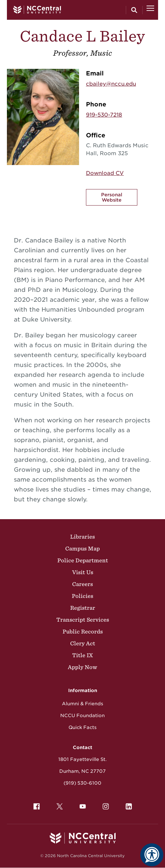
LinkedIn (127, 805)
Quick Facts (82, 727)
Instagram (104, 805)
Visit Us (83, 572)
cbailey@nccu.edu (111, 84)
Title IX (82, 655)
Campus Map (82, 548)
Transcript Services (83, 620)
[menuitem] (37, 806)
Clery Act (83, 643)
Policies (82, 596)
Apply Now (82, 667)
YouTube (81, 805)
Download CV (105, 173)
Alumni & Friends (82, 704)
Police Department (83, 560)
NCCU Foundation (82, 715)
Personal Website (112, 197)
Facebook (35, 805)
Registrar (83, 608)
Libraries (82, 537)
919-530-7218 (104, 115)
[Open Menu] (150, 10)
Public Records (83, 631)
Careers (82, 584)
